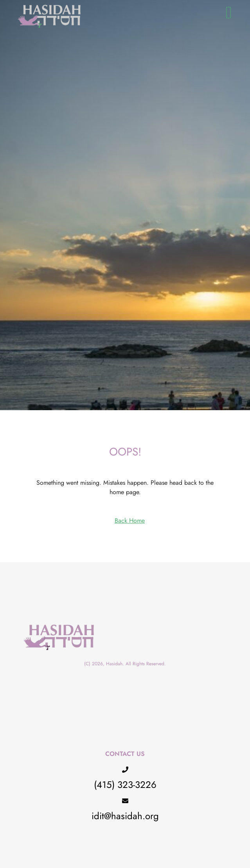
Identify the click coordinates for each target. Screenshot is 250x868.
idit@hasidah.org (125, 816)
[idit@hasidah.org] (125, 801)
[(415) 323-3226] (125, 770)
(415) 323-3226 (125, 785)
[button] (229, 13)
